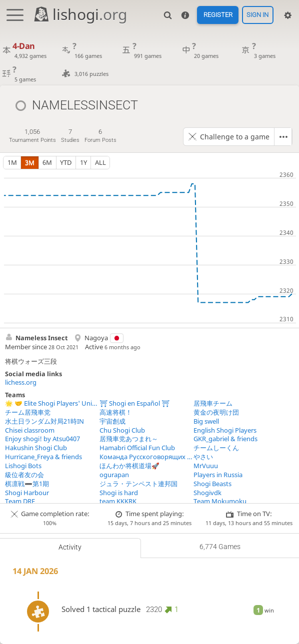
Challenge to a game (235, 137)
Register (218, 15)
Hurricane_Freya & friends (43, 457)
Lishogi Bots (23, 466)
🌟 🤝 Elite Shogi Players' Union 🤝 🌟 (52, 403)
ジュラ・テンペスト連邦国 (138, 484)
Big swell (206, 421)
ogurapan (114, 475)
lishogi (80, 14)
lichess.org (21, 382)
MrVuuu (206, 466)
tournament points (32, 136)
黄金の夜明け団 (216, 412)
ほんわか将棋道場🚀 (129, 466)
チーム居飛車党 (28, 412)
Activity (70, 547)
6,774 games (220, 547)
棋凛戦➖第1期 (27, 484)
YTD (66, 163)
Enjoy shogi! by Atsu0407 (42, 439)
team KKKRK (118, 501)
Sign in (257, 15)
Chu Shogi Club (122, 430)
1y (83, 163)
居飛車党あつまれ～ (129, 439)
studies (70, 136)
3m (30, 163)
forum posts (100, 136)
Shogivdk (207, 493)
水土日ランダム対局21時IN (44, 421)
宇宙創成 (112, 421)
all (100, 163)
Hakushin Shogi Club (36, 448)
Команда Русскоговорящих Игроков (147, 457)
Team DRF (20, 501)
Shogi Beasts (212, 484)
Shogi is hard (119, 493)
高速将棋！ (116, 412)
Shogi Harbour (27, 493)
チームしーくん (216, 448)
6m (47, 163)
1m (12, 163)
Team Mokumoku (220, 501)
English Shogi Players (225, 430)
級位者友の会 (24, 475)
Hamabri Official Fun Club (137, 448)
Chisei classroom (30, 430)
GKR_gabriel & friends (225, 439)
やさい (203, 457)
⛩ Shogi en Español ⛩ (134, 403)
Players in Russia (218, 475)
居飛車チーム (213, 403)
